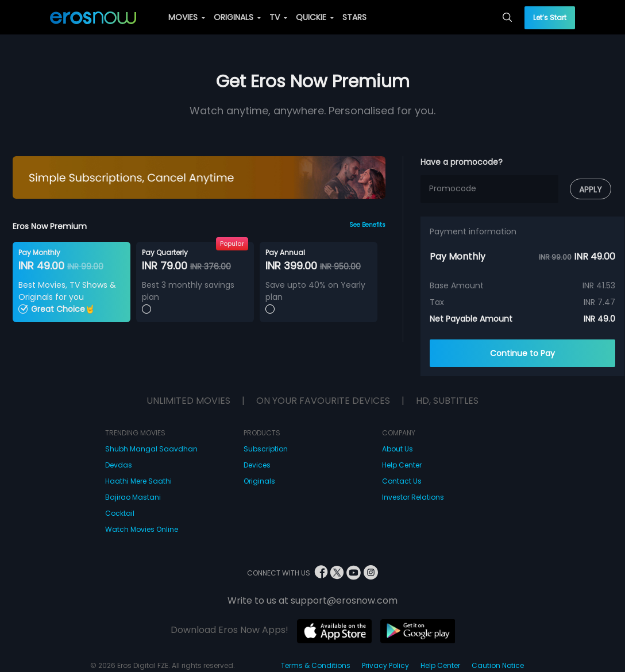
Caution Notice (498, 665)
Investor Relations (413, 497)
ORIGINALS (237, 17)
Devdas (119, 465)
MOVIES (187, 17)
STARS (354, 17)
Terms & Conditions (316, 665)
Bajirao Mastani (133, 497)
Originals (259, 481)
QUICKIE (315, 17)
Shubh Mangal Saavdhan (151, 449)
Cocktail (120, 513)
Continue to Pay (522, 353)
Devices (257, 465)
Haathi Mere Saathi (138, 481)
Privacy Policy (385, 665)
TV (278, 17)
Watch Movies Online (142, 529)
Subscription (266, 449)
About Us (398, 449)
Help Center (402, 465)
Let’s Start (550, 18)
